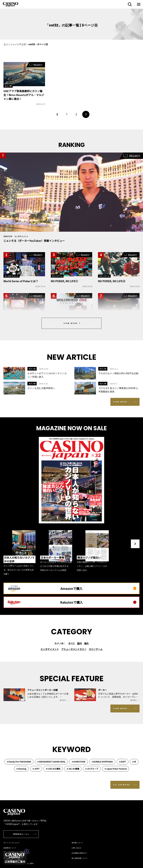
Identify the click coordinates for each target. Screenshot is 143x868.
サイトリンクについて (11, 843)
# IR (134, 762)
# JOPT (36, 769)
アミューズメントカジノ (74, 649)
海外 (86, 643)
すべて (71, 643)
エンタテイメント (50, 649)
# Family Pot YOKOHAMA (19, 762)
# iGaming (21, 769)
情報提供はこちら (21, 834)
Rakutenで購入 (98, 602)
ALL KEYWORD (122, 785)
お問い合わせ (76, 848)
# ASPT (123, 762)
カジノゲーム (96, 649)
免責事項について (10, 848)
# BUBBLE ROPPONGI (102, 762)
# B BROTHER (79, 762)
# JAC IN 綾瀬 (73, 769)
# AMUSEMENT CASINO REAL (51, 762)
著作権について (77, 843)
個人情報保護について (80, 858)
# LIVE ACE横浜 (53, 769)
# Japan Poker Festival (116, 769)
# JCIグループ (92, 769)
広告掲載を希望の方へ (80, 853)
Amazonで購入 (98, 588)
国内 (79, 643)
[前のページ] (57, 114)
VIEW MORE (120, 402)
